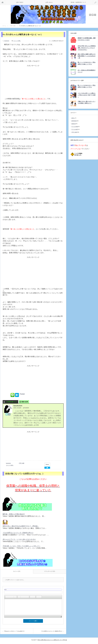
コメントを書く (17, 41)
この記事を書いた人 (11, 402)
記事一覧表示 (20, 2)
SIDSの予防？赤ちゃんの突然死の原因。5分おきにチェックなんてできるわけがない (87, 48)
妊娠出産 (74, 124)
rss (90, 15)
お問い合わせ (49, 2)
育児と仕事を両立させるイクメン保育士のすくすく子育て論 (52, 640)
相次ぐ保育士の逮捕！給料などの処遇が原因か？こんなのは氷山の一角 (87, 56)
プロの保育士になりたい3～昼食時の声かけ (18, 533)
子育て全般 (22, 463)
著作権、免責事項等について (78, 2)
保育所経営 (74, 121)
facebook (95, 15)
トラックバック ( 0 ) (50, 571)
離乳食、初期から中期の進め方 (14, 514)
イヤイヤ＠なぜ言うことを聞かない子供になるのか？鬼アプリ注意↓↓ (87, 95)
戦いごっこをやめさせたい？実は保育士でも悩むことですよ (87, 63)
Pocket (22, 394)
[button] (7, 597)
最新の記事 (25, 402)
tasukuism (7, 41)
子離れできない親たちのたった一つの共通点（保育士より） (87, 102)
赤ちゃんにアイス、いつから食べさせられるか (19, 539)
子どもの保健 (75, 127)
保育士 (73, 118)
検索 (98, 1)
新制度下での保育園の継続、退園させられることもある (87, 39)
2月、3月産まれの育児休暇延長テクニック (87, 71)
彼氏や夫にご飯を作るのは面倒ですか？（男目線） (21, 526)
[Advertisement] (33, 83)
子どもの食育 (75, 129)
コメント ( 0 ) (17, 571)
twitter (93, 15)
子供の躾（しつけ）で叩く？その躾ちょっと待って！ (22, 546)
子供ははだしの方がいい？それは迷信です (14, 631)
